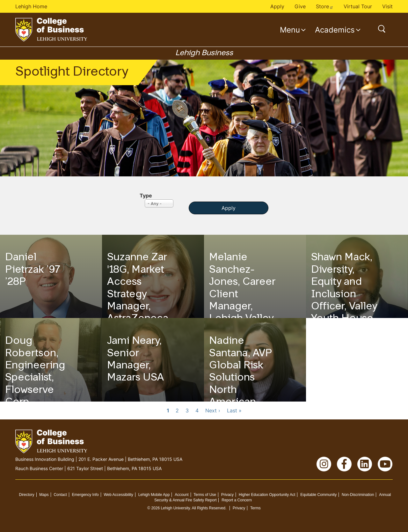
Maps (44, 495)
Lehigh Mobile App (154, 495)
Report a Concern (237, 500)
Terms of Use (205, 495)
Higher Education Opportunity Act (267, 495)
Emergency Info (85, 495)
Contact (60, 495)
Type (146, 196)
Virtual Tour (358, 6)
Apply (277, 6)
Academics (335, 30)
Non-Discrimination (358, 495)
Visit (387, 6)
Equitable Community (318, 495)
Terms (255, 508)
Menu (290, 30)
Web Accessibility (118, 495)
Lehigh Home (31, 6)
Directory (26, 495)
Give (300, 6)
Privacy (227, 495)
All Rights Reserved (209, 508)
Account (182, 495)
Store (325, 6)
